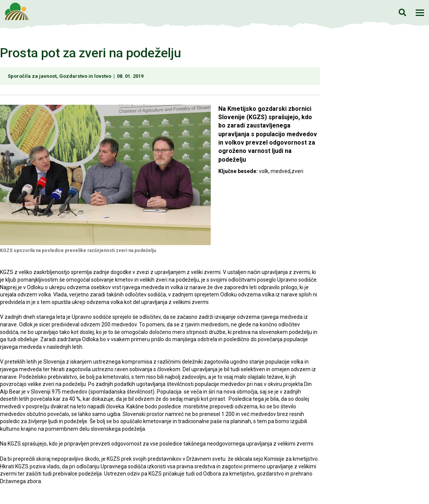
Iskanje (402, 12)
